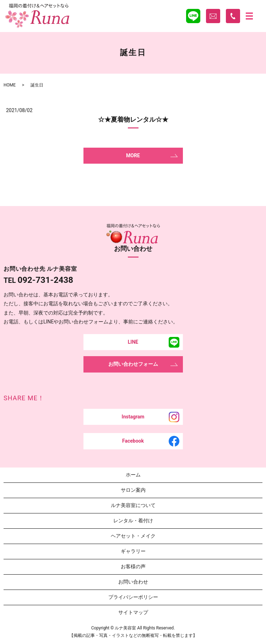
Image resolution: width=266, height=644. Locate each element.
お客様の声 (133, 566)
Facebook (133, 441)
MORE (133, 155)
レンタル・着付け (133, 521)
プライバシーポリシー (133, 597)
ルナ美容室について (133, 505)
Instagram (133, 417)
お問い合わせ (133, 582)
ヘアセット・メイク (133, 536)
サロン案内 (133, 490)
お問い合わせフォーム (133, 364)
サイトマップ (133, 612)
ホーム (133, 475)
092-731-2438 (45, 280)
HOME (10, 85)
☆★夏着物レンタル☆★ (133, 119)
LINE (133, 342)
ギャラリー (133, 551)
